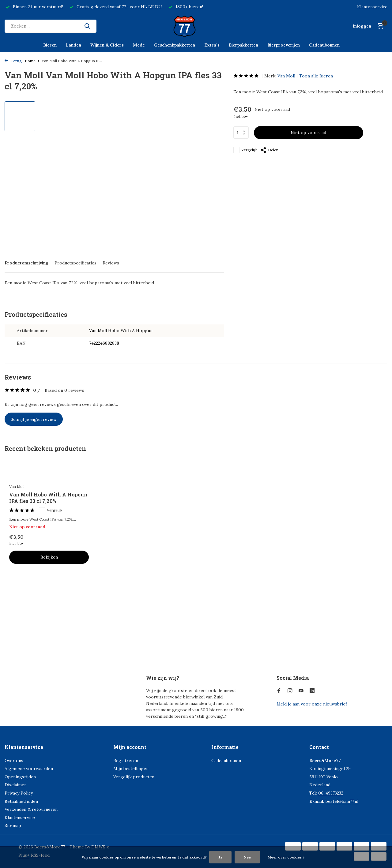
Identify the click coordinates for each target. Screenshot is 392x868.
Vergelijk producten (134, 777)
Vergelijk (245, 150)
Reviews (111, 263)
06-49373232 (331, 793)
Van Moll (286, 76)
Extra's (212, 45)
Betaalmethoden (21, 801)
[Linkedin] (312, 691)
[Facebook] (279, 691)
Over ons (14, 761)
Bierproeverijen (284, 45)
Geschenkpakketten (175, 45)
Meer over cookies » (286, 857)
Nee (247, 857)
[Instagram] (290, 691)
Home (32, 61)
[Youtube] (301, 691)
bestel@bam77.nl (342, 801)
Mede (139, 45)
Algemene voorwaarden (29, 769)
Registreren (126, 761)
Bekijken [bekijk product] (49, 557)
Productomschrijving (26, 263)
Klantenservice (372, 7)
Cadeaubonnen (324, 45)
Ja (220, 857)
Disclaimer (15, 785)
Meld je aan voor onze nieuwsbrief (312, 704)
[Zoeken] (51, 26)
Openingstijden (20, 777)
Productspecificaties (75, 263)
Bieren (50, 45)
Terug (13, 61)
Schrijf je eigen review (34, 419)
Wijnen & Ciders (107, 45)
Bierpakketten (243, 45)
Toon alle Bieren (316, 76)
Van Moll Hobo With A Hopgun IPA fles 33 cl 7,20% (48, 498)
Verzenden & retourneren (31, 809)
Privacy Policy (19, 793)
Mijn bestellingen (131, 769)
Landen (73, 45)
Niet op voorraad (308, 133)
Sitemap (13, 825)
